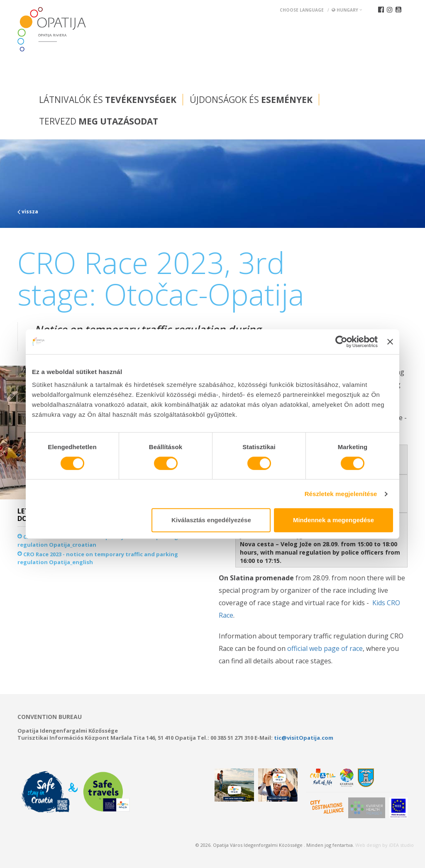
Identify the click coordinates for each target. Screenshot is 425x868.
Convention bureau (50, 717)
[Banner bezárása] (390, 342)
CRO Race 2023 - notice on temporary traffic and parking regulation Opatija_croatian (98, 541)
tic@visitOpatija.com (304, 738)
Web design (368, 845)
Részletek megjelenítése (341, 494)
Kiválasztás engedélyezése (211, 520)
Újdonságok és (251, 100)
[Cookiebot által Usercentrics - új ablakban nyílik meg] (341, 342)
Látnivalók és (108, 100)
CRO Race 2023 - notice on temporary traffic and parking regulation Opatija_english (98, 558)
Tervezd (99, 121)
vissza (28, 211)
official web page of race (325, 648)
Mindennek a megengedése (333, 520)
